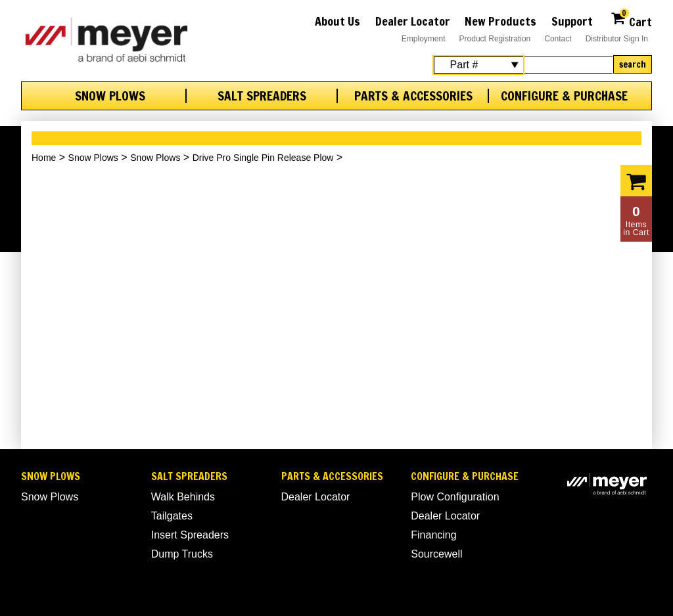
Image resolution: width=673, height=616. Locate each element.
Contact (558, 39)
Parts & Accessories (413, 96)
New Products (500, 21)
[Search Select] (478, 65)
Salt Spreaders (262, 96)
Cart (631, 20)
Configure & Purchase (564, 96)
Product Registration (495, 39)
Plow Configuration (455, 497)
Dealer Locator (413, 21)
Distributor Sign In (617, 39)
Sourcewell (436, 554)
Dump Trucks (182, 554)
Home (44, 158)
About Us (337, 21)
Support (572, 21)
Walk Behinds (183, 497)
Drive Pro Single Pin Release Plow (263, 158)
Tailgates (172, 516)
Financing (433, 535)
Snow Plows (110, 96)
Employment (424, 39)
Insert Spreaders (190, 535)
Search (633, 64)
